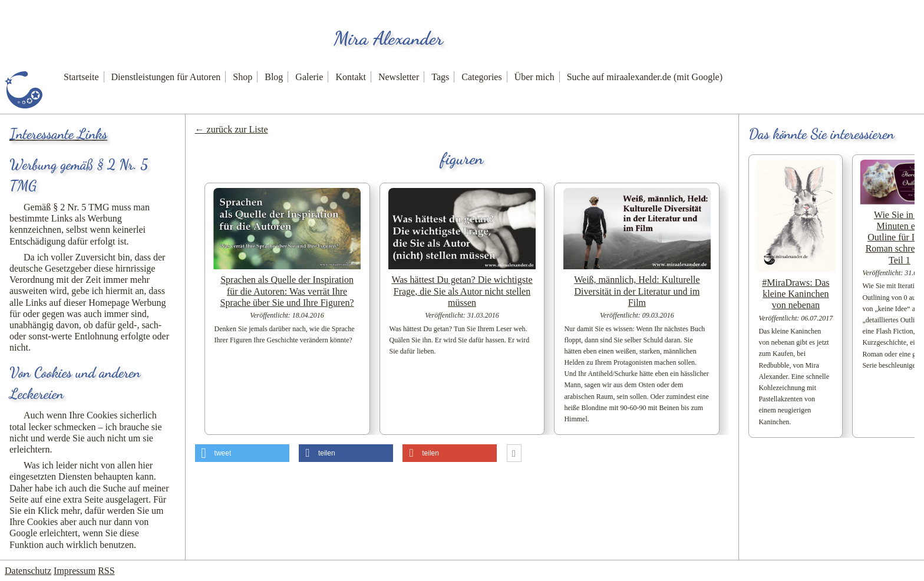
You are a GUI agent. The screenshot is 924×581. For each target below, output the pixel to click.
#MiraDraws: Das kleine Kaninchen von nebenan (796, 294)
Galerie (309, 77)
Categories (481, 77)
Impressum (75, 571)
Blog (274, 77)
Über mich (534, 77)
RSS (106, 571)
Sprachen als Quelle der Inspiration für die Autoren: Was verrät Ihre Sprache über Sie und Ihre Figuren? (287, 291)
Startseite (81, 77)
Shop (242, 77)
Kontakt (351, 77)
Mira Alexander (388, 38)
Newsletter (399, 77)
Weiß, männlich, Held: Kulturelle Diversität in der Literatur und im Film (637, 291)
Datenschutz (28, 571)
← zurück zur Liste (232, 129)
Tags (440, 77)
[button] (242, 453)
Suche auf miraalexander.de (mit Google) (645, 77)
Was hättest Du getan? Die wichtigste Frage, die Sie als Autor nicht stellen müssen (462, 291)
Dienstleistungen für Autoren (166, 77)
